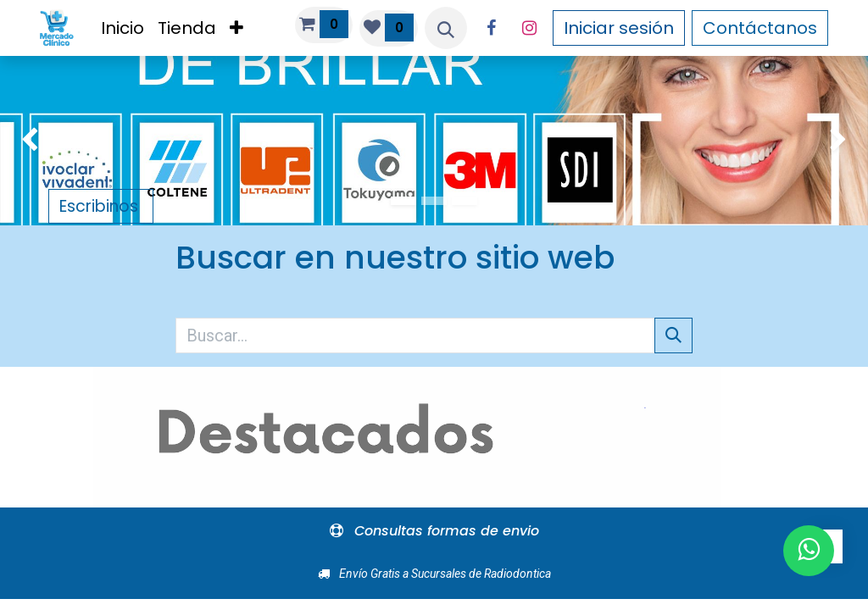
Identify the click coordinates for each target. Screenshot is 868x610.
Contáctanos (760, 28)
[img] (35, 141)
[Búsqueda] (673, 335)
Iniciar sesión (619, 28)
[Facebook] (491, 28)
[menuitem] (122, 28)
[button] (446, 28)
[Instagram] (529, 28)
